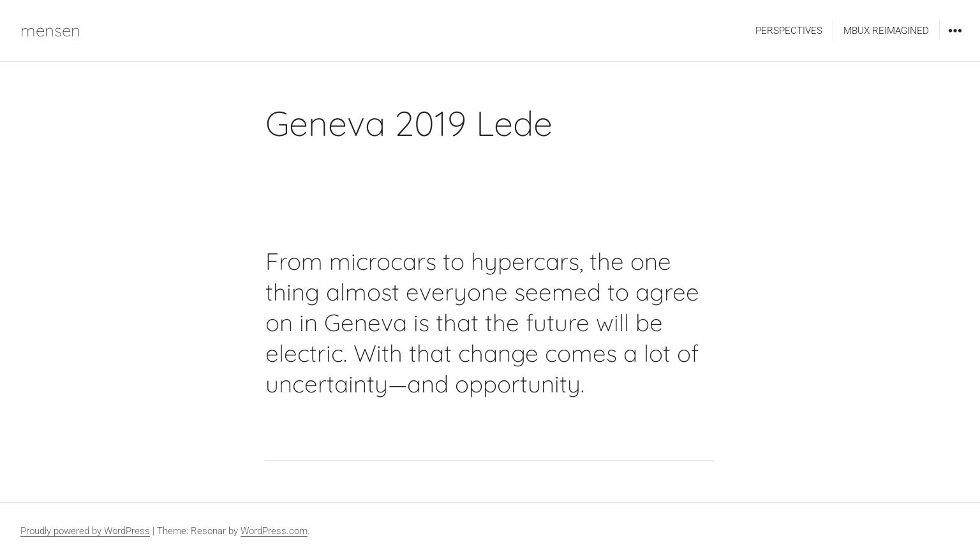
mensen (50, 30)
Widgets (955, 40)
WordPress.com (274, 531)
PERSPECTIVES (789, 31)
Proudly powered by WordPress (85, 531)
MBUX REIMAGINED (886, 31)
